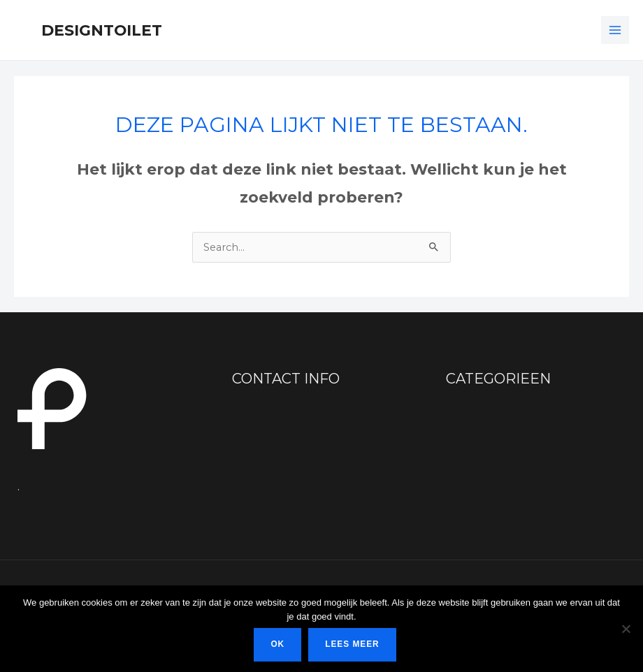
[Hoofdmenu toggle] (615, 30)
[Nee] (626, 629)
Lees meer (352, 644)
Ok (277, 644)
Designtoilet (102, 30)
